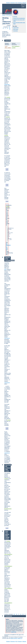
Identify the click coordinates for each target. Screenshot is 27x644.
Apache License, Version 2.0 (16, 638)
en (3, 28)
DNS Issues (16, 29)
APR (5, 269)
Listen (14, 48)
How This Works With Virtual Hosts (7, 535)
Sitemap (24, 3)
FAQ (16, 3)
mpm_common (8, 48)
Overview (15, 17)
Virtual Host (7, 84)
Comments (15, 31)
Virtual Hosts (16, 28)
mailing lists (14, 632)
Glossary (20, 3)
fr (6, 28)
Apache (4, 15)
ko (10, 28)
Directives (13, 3)
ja (7, 28)
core (6, 46)
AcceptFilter (8, 509)
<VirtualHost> (16, 46)
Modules (8, 3)
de (9, 27)
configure (7, 338)
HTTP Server (9, 15)
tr (10, 29)
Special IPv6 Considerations (19, 18)
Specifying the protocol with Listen (9, 468)
